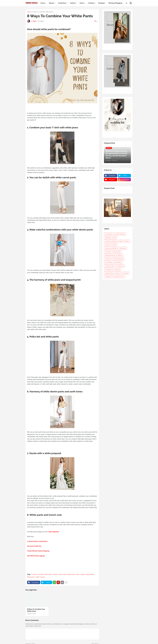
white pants (31, 577)
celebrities (123, 248)
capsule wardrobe (111, 248)
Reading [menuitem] (101, 3)
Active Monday (120, 234)
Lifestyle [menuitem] (91, 3)
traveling (125, 273)
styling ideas (90, 574)
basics (127, 241)
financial (108, 259)
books (114, 245)
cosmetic (108, 252)
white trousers (40, 577)
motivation (108, 270)
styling (83, 574)
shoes (118, 273)
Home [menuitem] (43, 3)
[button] (127, 3)
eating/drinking (110, 255)
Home (29, 12)
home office (109, 262)
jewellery (118, 262)
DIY (115, 238)
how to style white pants (67, 574)
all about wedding (111, 241)
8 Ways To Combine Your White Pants (36, 610)
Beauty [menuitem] (52, 3)
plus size (117, 270)
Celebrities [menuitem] (62, 3)
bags (121, 241)
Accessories (109, 234)
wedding (108, 277)
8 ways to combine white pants (43, 12)
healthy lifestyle (118, 259)
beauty (107, 245)
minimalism (120, 266)
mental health (109, 266)
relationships (109, 273)
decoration (117, 252)
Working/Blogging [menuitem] (115, 3)
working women (119, 277)
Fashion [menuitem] (73, 3)
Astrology (108, 238)
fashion (55, 574)
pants (78, 574)
